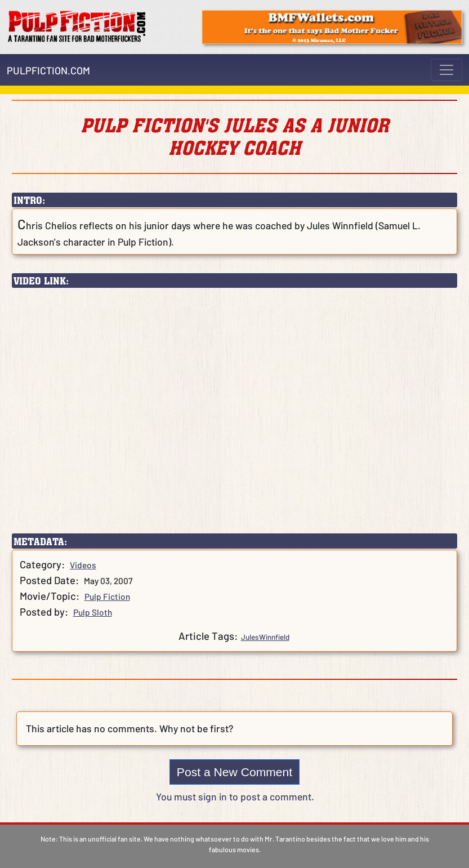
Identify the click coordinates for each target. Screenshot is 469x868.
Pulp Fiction (107, 597)
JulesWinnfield (265, 637)
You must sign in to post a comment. (235, 796)
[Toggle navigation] (446, 70)
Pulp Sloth (93, 612)
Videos (83, 565)
